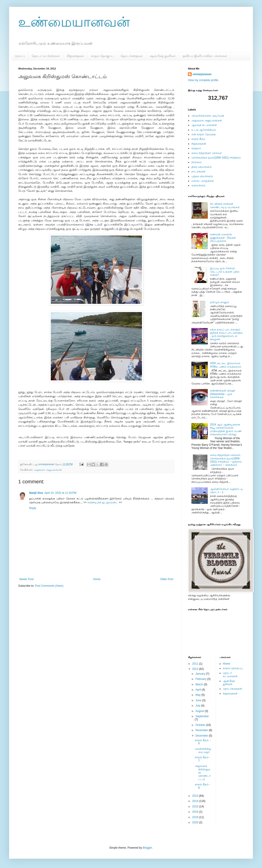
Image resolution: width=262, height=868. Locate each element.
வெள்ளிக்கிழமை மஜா (203, 750)
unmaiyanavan (202, 74)
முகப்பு (20, 56)
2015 (196, 807)
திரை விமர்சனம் (202, 167)
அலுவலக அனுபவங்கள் (48, 470)
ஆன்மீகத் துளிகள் (163, 56)
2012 (196, 669)
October (201, 725)
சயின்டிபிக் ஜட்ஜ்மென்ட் (103, 502)
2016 (196, 812)
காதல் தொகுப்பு (102, 56)
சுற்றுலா (196, 148)
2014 (196, 801)
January (201, 674)
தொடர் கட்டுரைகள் (46, 56)
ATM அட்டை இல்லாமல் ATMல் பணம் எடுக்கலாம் (226, 365)
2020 (196, 822)
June (199, 700)
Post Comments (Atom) (49, 586)
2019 (196, 817)
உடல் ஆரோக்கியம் (204, 130)
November (202, 730)
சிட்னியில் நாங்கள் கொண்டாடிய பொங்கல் (225, 205)
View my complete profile (203, 80)
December (202, 736)
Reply (33, 508)
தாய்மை (196, 162)
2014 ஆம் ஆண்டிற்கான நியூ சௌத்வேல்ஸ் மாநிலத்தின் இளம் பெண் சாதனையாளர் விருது (226, 429)
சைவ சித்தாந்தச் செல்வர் (207, 153)
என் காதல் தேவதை (204, 134)
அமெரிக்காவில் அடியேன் (208, 116)
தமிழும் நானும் (220, 302)
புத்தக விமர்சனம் (202, 176)
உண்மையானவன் (74, 22)
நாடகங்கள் (198, 172)
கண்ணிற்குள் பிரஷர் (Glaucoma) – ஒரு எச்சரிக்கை (223, 394)
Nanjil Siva (36, 493)
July (198, 706)
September (202, 716)
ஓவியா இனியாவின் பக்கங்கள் (205, 56)
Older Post (167, 579)
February (201, 679)
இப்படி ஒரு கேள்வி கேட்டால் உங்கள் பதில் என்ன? (225, 272)
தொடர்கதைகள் (132, 56)
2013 (196, 796)
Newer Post (26, 579)
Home (97, 579)
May (198, 695)
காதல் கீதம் (198, 139)
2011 (196, 664)
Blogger (147, 848)
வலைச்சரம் (198, 185)
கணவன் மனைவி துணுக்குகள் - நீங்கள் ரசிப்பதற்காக (223, 238)
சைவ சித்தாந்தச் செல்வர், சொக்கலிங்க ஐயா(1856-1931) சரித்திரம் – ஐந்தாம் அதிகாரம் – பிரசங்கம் (226, 460)
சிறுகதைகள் (75, 56)
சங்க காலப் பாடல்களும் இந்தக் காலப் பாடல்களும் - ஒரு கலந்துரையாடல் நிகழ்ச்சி (226, 334)
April (199, 690)
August (200, 711)
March (200, 684)
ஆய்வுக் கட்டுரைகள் (204, 125)
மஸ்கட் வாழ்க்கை (203, 181)
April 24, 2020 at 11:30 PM (60, 493)
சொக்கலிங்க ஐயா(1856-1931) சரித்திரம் (216, 158)
